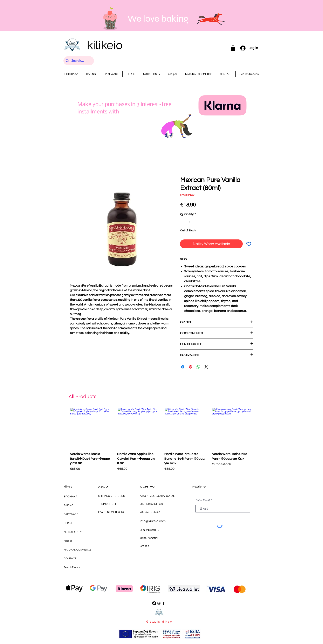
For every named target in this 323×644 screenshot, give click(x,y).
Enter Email (203, 500)
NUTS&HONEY (73, 532)
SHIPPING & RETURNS (112, 496)
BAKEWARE (71, 514)
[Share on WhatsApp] (198, 367)
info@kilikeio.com (153, 521)
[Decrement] (184, 222)
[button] (233, 48)
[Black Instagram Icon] (159, 603)
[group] (161, 440)
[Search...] (78, 61)
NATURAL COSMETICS (77, 550)
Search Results (72, 567)
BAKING (69, 505)
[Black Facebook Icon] (164, 603)
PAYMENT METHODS (111, 512)
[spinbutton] (190, 222)
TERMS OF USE (108, 504)
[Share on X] (206, 367)
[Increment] (195, 222)
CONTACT (70, 558)
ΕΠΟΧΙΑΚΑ (70, 496)
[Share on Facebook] (183, 367)
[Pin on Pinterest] (191, 367)
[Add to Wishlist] (249, 244)
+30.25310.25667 (150, 512)
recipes (68, 541)
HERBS (68, 523)
